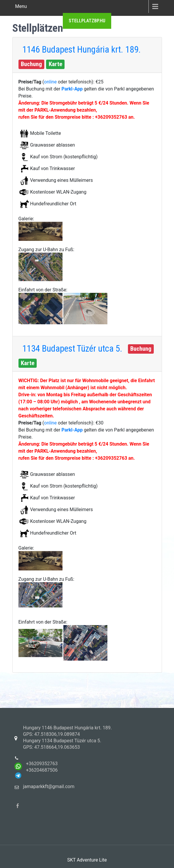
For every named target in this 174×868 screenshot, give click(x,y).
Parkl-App (72, 89)
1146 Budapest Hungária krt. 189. (82, 49)
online (51, 82)
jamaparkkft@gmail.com (49, 786)
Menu (21, 6)
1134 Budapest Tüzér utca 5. (72, 349)
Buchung (31, 64)
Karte (55, 64)
